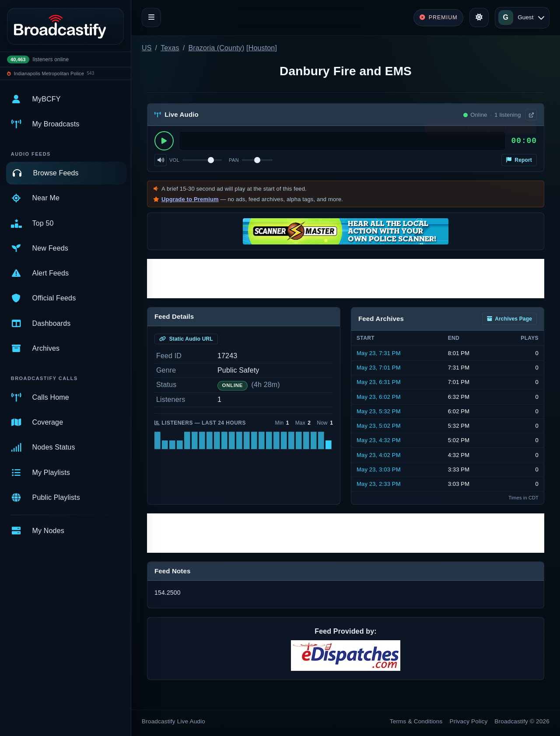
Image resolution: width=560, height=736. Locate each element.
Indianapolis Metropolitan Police (49, 73)
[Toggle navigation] (151, 17)
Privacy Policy (469, 721)
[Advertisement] (346, 279)
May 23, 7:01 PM (379, 368)
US (147, 48)
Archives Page (509, 319)
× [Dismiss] (530, 130)
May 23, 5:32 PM (379, 411)
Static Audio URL (186, 339)
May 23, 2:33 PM (379, 484)
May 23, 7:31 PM (379, 353)
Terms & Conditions (416, 721)
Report (519, 160)
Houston (262, 48)
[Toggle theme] (479, 17)
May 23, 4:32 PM (379, 440)
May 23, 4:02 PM (379, 455)
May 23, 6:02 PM (379, 397)
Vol (174, 160)
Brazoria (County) (216, 48)
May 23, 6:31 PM (379, 382)
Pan (234, 160)
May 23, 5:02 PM (379, 426)
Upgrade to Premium (190, 199)
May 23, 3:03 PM (379, 469)
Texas (170, 48)
